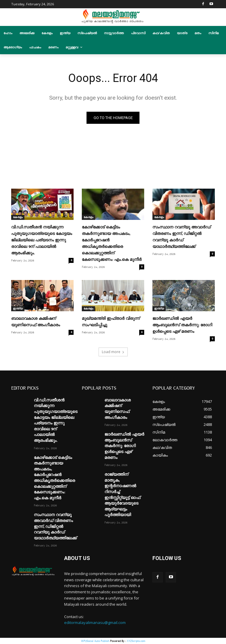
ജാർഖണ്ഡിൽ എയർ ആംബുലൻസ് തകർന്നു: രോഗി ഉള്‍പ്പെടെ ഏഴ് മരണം (182, 325)
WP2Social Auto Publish (95, 641)
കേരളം (18, 217)
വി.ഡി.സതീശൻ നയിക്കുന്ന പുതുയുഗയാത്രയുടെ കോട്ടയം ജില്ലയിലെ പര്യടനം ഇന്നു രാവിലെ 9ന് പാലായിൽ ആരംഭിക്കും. (42, 240)
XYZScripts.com (136, 641)
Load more (113, 352)
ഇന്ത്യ (18, 309)
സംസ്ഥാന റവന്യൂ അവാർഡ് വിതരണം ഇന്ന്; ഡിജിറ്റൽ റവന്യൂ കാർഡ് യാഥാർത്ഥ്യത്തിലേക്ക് (55, 527)
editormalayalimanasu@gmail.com (95, 623)
